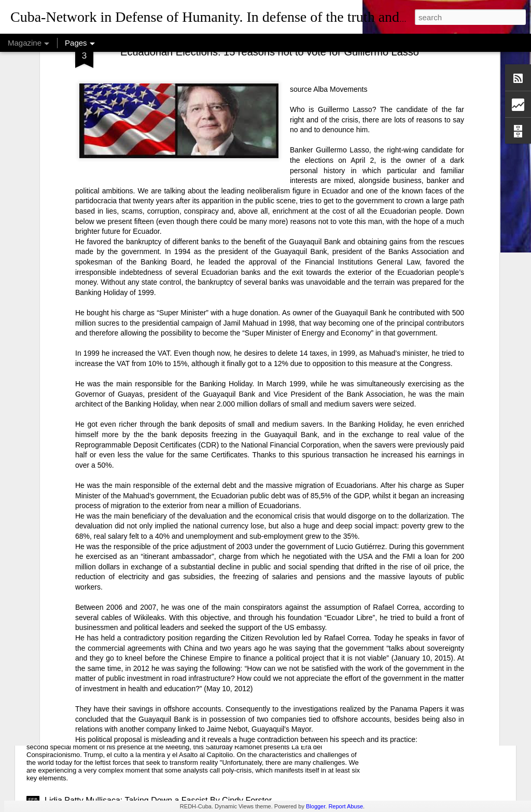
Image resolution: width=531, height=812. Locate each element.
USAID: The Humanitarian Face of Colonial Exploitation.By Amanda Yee (177, 616)
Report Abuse (346, 806)
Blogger (316, 806)
